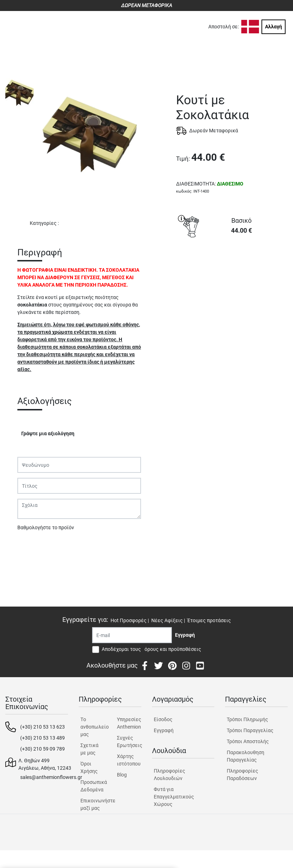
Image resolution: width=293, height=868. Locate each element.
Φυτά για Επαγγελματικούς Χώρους (174, 797)
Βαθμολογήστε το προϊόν (46, 527)
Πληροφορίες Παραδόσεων (243, 775)
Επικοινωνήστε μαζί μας (92, 804)
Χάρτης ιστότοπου (129, 760)
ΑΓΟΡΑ (232, 266)
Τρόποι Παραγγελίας (250, 730)
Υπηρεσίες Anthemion (129, 723)
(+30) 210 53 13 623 (43, 727)
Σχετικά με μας (89, 749)
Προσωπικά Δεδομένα (92, 786)
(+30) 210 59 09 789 (43, 749)
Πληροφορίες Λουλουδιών (170, 775)
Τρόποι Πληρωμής (247, 719)
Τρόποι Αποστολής (248, 741)
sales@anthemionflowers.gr (51, 777)
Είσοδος (163, 719)
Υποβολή (31, 546)
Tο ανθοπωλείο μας (92, 727)
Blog (122, 775)
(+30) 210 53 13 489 (43, 738)
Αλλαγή (274, 27)
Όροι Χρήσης (89, 767)
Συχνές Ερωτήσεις (129, 742)
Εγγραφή (164, 730)
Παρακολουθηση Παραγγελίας (246, 756)
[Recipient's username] (132, 635)
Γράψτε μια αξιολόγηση (48, 433)
